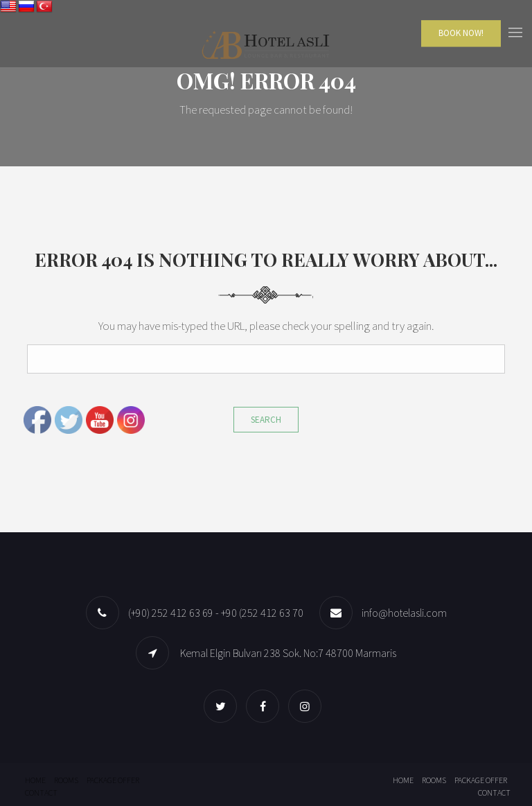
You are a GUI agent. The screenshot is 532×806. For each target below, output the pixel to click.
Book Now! (461, 33)
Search (266, 420)
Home (35, 780)
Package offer (113, 780)
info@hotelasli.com (404, 613)
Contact (41, 792)
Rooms (66, 780)
